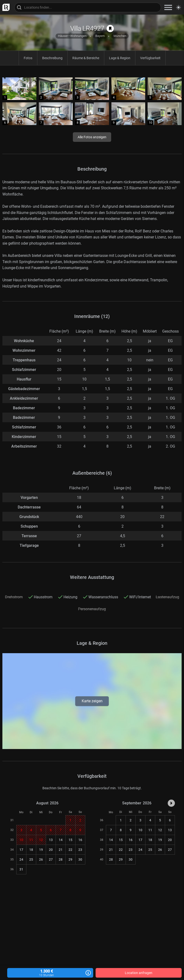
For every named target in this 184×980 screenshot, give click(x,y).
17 (21, 850)
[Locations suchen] (88, 7)
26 (41, 859)
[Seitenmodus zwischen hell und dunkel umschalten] (178, 7)
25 (31, 859)
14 (61, 840)
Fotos (28, 58)
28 (61, 859)
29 (70, 859)
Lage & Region (120, 58)
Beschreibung (52, 58)
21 (61, 850)
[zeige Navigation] (168, 7)
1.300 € (50, 973)
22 (70, 850)
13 (51, 840)
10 (140, 830)
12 (160, 830)
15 (70, 840)
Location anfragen (139, 973)
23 (80, 850)
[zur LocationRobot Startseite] (5, 7)
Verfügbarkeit (150, 58)
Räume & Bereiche (86, 58)
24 (21, 859)
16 (80, 840)
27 (51, 859)
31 (21, 869)
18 (31, 850)
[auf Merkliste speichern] (110, 29)
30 (80, 859)
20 (51, 850)
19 (41, 850)
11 (150, 830)
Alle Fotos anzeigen (92, 137)
